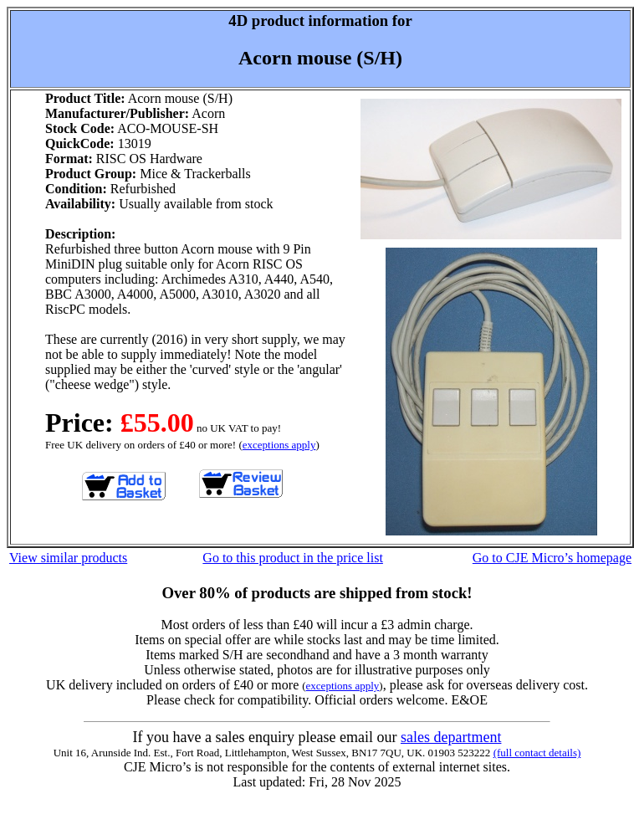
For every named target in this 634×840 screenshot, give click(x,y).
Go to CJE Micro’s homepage (552, 558)
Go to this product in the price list (293, 558)
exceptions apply (279, 445)
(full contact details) (537, 753)
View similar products (68, 558)
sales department (451, 737)
